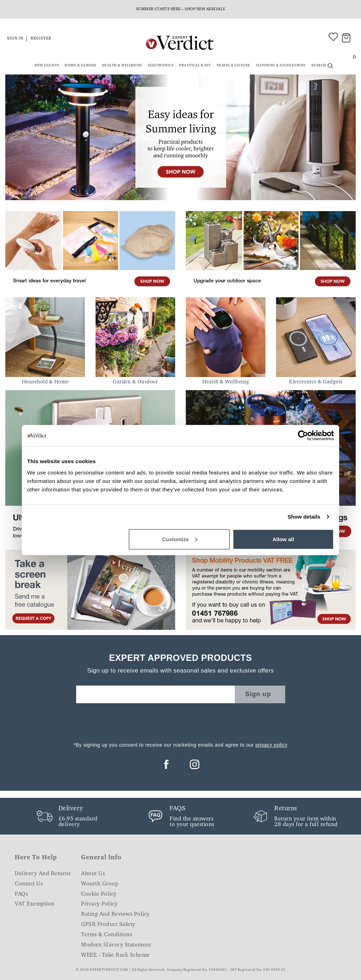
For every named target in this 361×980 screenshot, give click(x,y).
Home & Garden (80, 66)
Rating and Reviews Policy (115, 914)
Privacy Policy (99, 904)
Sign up (258, 694)
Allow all (283, 539)
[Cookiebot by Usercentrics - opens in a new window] (303, 436)
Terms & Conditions (106, 935)
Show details (304, 517)
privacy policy (271, 745)
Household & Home (45, 382)
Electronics (161, 66)
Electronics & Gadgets (316, 382)
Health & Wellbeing (122, 66)
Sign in (15, 39)
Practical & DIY (195, 66)
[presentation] (180, 721)
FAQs (21, 894)
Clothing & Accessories (281, 66)
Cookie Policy (99, 894)
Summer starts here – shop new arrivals (181, 9)
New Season (47, 66)
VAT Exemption (35, 904)
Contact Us (29, 884)
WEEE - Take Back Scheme (115, 955)
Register (41, 39)
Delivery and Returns (43, 874)
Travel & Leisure (233, 66)
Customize (180, 539)
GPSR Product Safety (108, 925)
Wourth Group (100, 884)
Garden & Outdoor (135, 382)
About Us (93, 874)
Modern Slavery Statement (116, 945)
